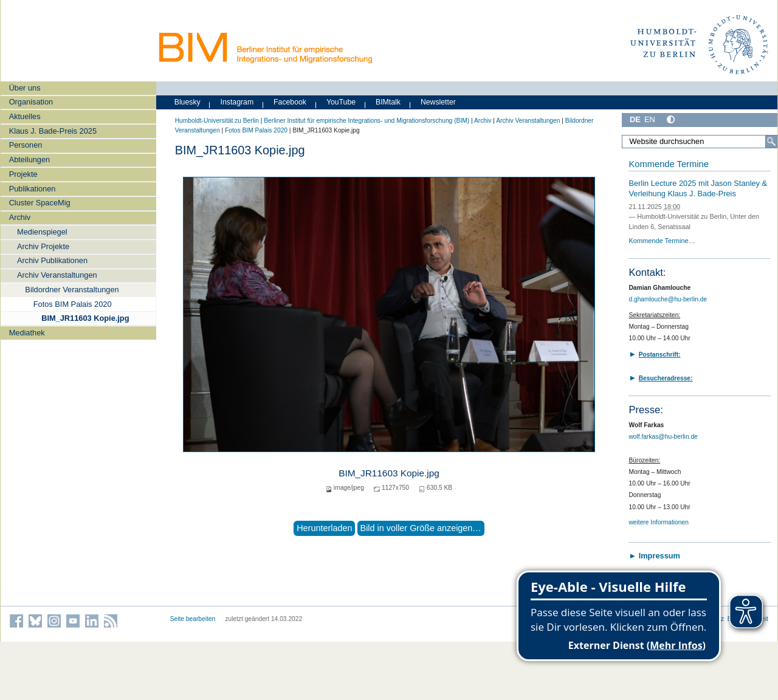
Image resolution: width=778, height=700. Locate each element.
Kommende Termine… (662, 241)
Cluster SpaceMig (40, 203)
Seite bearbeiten (193, 619)
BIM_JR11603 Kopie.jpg (85, 318)
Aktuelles (25, 116)
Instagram (237, 102)
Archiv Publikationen (52, 260)
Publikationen (33, 189)
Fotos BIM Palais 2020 (73, 304)
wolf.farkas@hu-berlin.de (663, 437)
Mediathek (27, 333)
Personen (26, 145)
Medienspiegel (42, 232)
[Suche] (771, 142)
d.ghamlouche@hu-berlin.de (668, 299)
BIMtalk (388, 102)
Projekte (23, 174)
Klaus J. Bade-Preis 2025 (53, 131)
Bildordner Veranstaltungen (72, 290)
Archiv (20, 217)
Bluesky (188, 102)
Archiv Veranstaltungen (57, 275)
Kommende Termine (668, 164)
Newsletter (438, 102)
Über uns (25, 88)
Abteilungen (30, 160)
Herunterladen (324, 528)
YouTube (341, 102)
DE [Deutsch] (635, 119)
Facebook (290, 102)
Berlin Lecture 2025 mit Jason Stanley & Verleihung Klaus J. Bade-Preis (698, 188)
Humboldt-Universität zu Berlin (217, 121)
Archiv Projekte (43, 246)
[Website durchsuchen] (700, 142)
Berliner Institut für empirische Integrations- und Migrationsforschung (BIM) (367, 121)
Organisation (31, 102)
